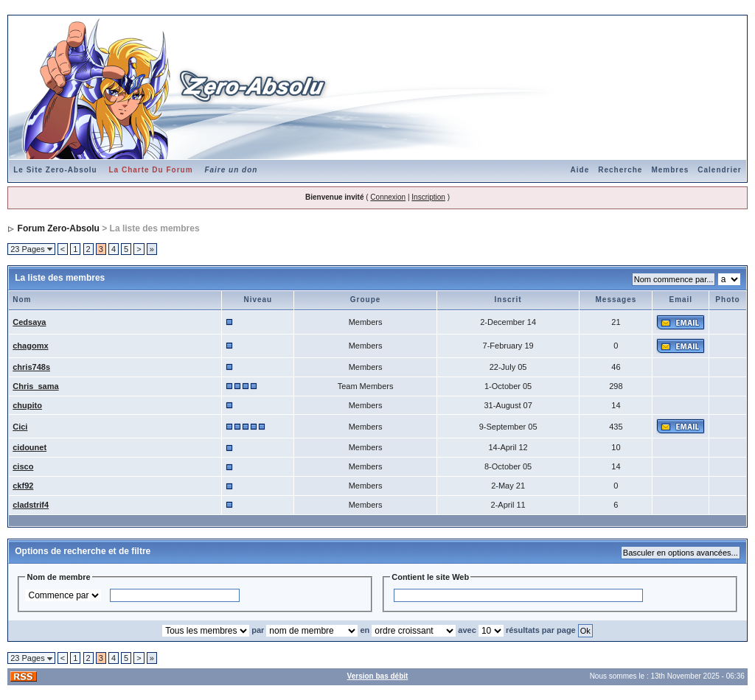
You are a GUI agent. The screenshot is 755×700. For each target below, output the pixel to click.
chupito (27, 405)
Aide (580, 170)
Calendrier (719, 170)
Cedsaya (29, 322)
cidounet (29, 447)
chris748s (31, 367)
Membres (670, 170)
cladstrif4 (31, 505)
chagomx (30, 346)
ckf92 (23, 486)
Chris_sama (35, 386)
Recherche (620, 170)
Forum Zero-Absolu (59, 228)
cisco (23, 466)
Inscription (428, 197)
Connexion (388, 197)
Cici (20, 427)
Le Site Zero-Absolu (55, 170)
